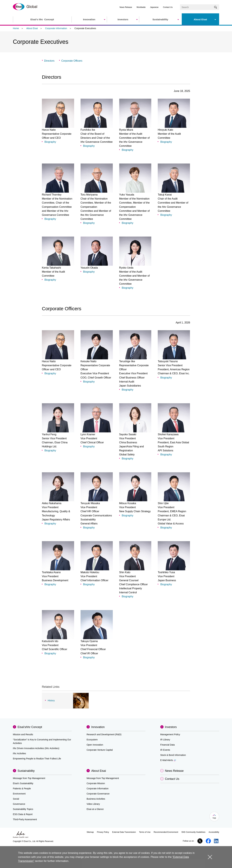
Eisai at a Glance (95, 809)
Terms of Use (145, 832)
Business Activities (96, 799)
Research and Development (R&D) (104, 734)
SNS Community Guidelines (193, 832)
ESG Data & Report (23, 814)
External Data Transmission (124, 832)
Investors (171, 727)
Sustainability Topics (23, 809)
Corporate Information (56, 28)
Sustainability (26, 771)
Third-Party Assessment (25, 819)
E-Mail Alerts (168, 760)
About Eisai (32, 28)
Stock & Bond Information (173, 755)
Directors (49, 61)
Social (16, 799)
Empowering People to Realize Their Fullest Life (37, 759)
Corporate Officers (72, 61)
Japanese (154, 7)
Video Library (93, 804)
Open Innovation (95, 745)
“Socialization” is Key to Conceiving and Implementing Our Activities (42, 741)
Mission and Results (23, 734)
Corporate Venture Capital (100, 750)
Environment (19, 794)
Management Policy (170, 734)
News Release (126, 7)
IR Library (165, 740)
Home (16, 28)
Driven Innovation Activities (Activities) (36, 748)
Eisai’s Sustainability (23, 783)
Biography (50, 142)
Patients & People (22, 789)
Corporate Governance (98, 794)
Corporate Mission (96, 783)
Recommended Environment (166, 832)
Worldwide (141, 7)
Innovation (98, 727)
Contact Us (168, 7)
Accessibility (214, 832)
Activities (19, 753)
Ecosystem (92, 740)
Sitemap (90, 832)
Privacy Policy (103, 832)
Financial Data (168, 745)
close (210, 857)
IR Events (165, 750)
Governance (19, 804)
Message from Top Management (29, 778)
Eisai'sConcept (30, 727)
